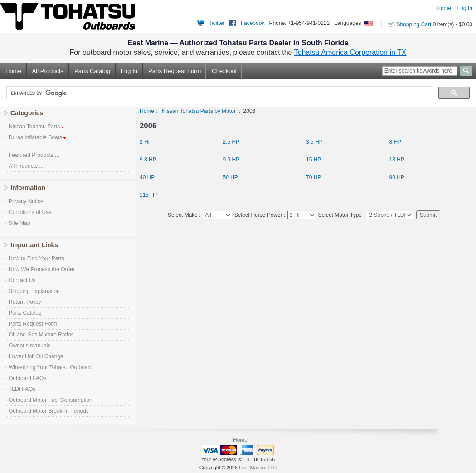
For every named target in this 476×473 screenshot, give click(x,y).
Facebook (253, 23)
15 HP (313, 159)
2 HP (146, 142)
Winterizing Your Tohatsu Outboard (51, 367)
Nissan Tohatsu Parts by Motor (199, 111)
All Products (48, 71)
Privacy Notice (26, 201)
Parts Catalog (92, 71)
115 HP (149, 195)
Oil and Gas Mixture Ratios (41, 335)
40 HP (147, 177)
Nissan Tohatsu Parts (36, 127)
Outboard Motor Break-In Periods (49, 411)
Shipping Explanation (34, 291)
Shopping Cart (414, 24)
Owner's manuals (29, 346)
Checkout (224, 71)
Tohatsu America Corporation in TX (350, 52)
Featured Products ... (34, 155)
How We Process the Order (42, 269)
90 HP (397, 177)
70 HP (313, 177)
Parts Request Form (175, 71)
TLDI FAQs (22, 389)
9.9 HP (231, 159)
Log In (465, 8)
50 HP (231, 177)
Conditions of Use (30, 212)
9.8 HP (148, 159)
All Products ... (26, 166)
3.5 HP (314, 142)
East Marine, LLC (258, 468)
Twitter (216, 23)
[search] (218, 93)
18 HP (397, 159)
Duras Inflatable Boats (37, 137)
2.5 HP (231, 142)
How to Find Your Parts (36, 258)
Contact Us (22, 280)
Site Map (19, 223)
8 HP (396, 142)
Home (444, 8)
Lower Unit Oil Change (36, 356)
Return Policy (25, 302)
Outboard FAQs (27, 378)
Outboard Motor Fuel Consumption (51, 400)
